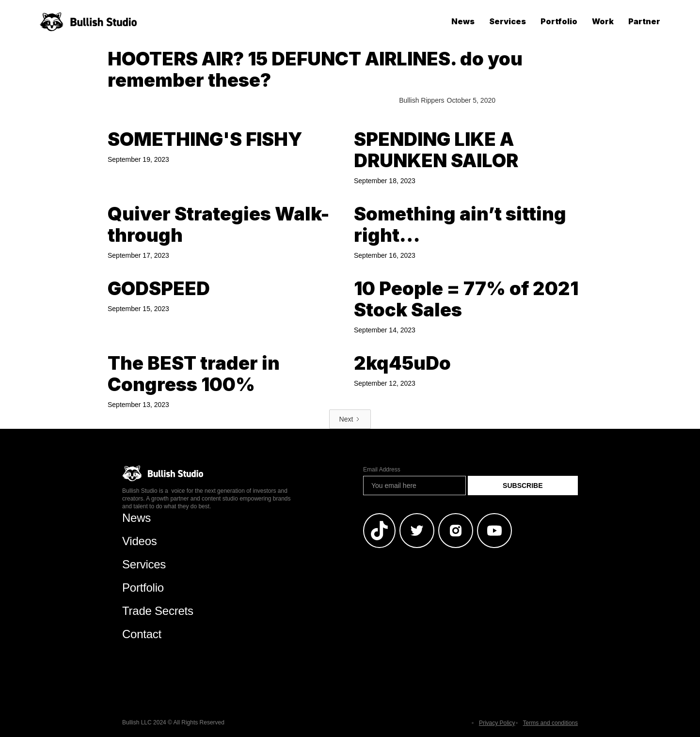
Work (603, 21)
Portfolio (559, 21)
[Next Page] (350, 419)
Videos (140, 541)
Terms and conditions (550, 723)
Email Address (382, 470)
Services (508, 21)
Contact (142, 634)
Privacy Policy (497, 723)
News (463, 21)
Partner (644, 21)
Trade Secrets (158, 611)
